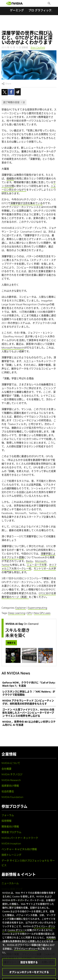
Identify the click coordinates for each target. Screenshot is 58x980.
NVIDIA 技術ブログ (12, 889)
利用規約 (51, 944)
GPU (30, 613)
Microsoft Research (13, 348)
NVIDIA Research (11, 780)
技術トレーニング (11, 855)
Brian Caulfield (38, 47)
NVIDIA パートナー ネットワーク (20, 838)
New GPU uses (42, 613)
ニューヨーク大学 (37, 565)
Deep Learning (17, 613)
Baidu (29, 561)
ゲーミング (17, 10)
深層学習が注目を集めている (26, 203)
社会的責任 (8, 791)
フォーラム (8, 815)
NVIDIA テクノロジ (12, 774)
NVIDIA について (11, 763)
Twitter (6, 565)
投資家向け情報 (10, 786)
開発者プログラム (11, 832)
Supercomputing (38, 608)
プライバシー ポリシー (26, 955)
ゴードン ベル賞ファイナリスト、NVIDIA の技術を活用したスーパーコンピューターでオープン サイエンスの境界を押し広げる (28, 713)
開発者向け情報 (10, 827)
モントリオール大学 (45, 569)
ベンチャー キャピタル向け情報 (19, 849)
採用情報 (6, 821)
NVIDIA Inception (11, 843)
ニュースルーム (10, 883)
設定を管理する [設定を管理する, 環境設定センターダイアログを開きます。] (29, 969)
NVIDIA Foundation (12, 797)
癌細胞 (10, 178)
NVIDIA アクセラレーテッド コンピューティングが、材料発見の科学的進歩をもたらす (28, 702)
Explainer (21, 608)
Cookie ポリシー (16, 937)
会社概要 (6, 769)
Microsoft (41, 561)
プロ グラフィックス (41, 10)
